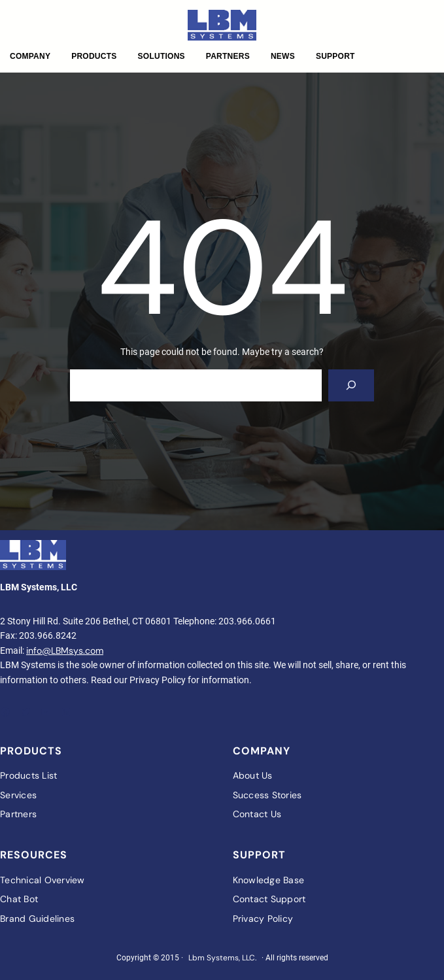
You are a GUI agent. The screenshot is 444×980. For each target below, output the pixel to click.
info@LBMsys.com (65, 651)
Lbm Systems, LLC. (222, 958)
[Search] (351, 385)
